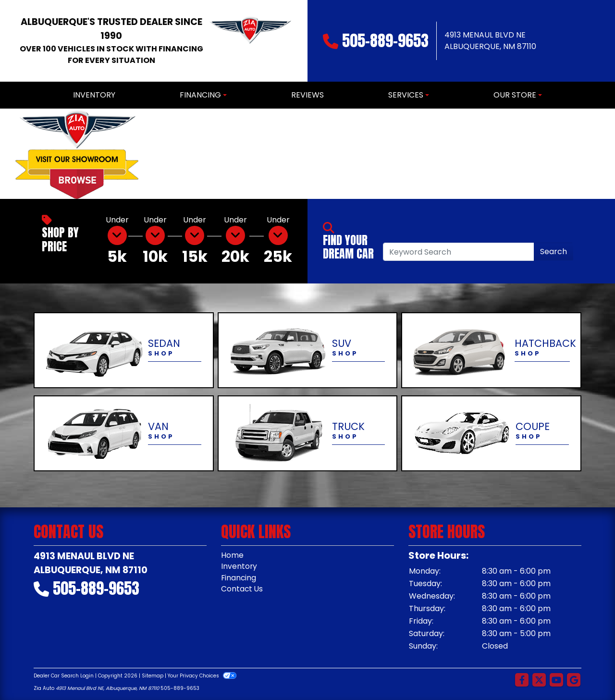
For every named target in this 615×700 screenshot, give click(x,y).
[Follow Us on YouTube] (556, 680)
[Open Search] (459, 252)
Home (232, 555)
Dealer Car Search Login (64, 676)
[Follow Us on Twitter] (539, 680)
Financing (239, 578)
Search (553, 252)
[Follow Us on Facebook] (522, 680)
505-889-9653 (385, 41)
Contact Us (242, 590)
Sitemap (153, 676)
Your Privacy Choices (202, 676)
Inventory (239, 567)
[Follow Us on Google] (574, 680)
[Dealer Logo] (250, 41)
